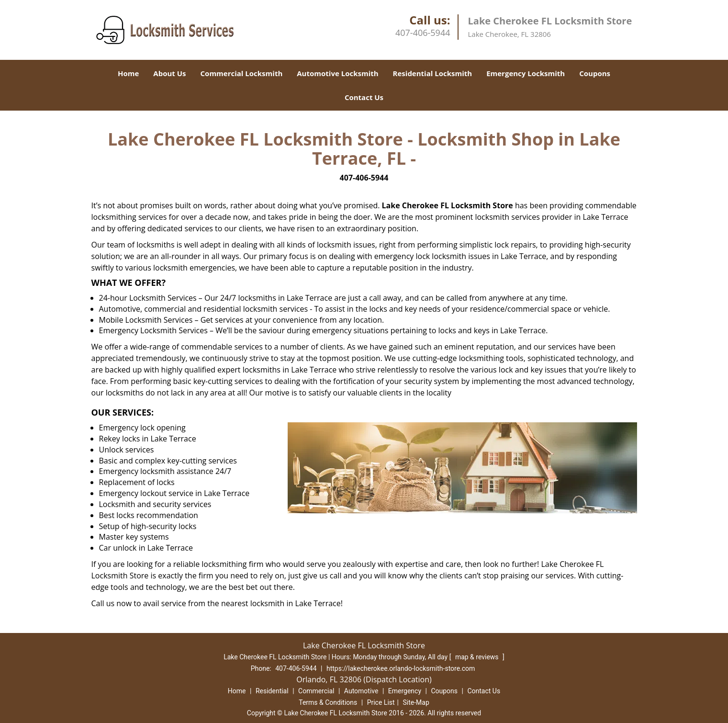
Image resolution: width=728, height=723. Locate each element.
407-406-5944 (423, 33)
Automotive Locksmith (337, 73)
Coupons (595, 73)
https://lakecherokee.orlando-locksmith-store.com (401, 668)
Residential (272, 691)
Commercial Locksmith (242, 73)
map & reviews (478, 657)
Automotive (361, 691)
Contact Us (364, 97)
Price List (381, 702)
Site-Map (416, 702)
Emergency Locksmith (526, 73)
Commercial (316, 691)
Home (128, 73)
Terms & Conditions (328, 702)
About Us (169, 73)
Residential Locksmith (433, 73)
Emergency (405, 691)
